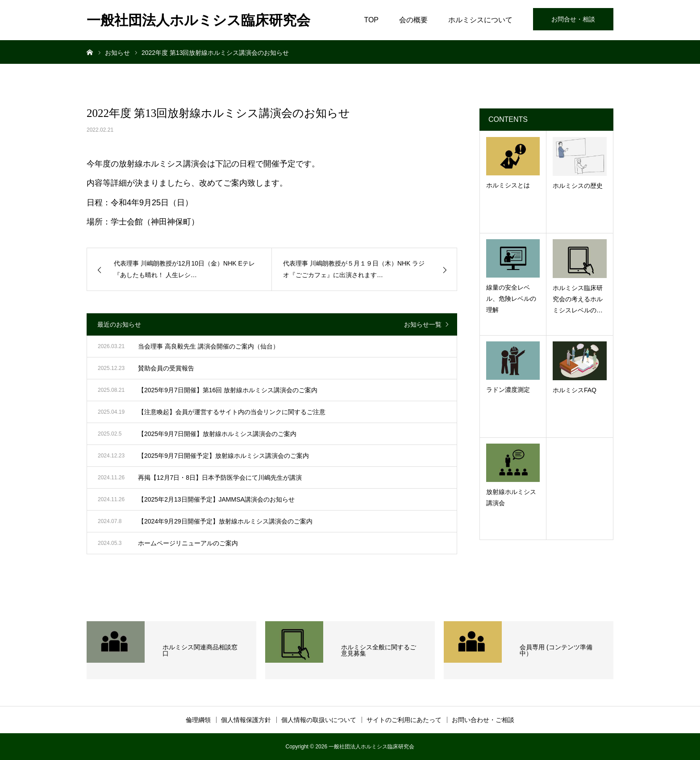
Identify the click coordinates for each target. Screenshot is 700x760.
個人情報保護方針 (246, 720)
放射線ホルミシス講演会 (511, 497)
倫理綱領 (198, 720)
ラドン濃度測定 (508, 390)
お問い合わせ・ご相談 (483, 720)
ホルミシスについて (480, 20)
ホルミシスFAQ (575, 390)
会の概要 (413, 20)
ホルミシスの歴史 (578, 186)
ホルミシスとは (508, 185)
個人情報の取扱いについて (319, 720)
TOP (371, 20)
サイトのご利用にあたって (404, 720)
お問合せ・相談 (573, 19)
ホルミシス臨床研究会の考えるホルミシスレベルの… (578, 299)
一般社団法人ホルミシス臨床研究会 (198, 20)
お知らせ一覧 (423, 324)
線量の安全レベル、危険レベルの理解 (511, 299)
